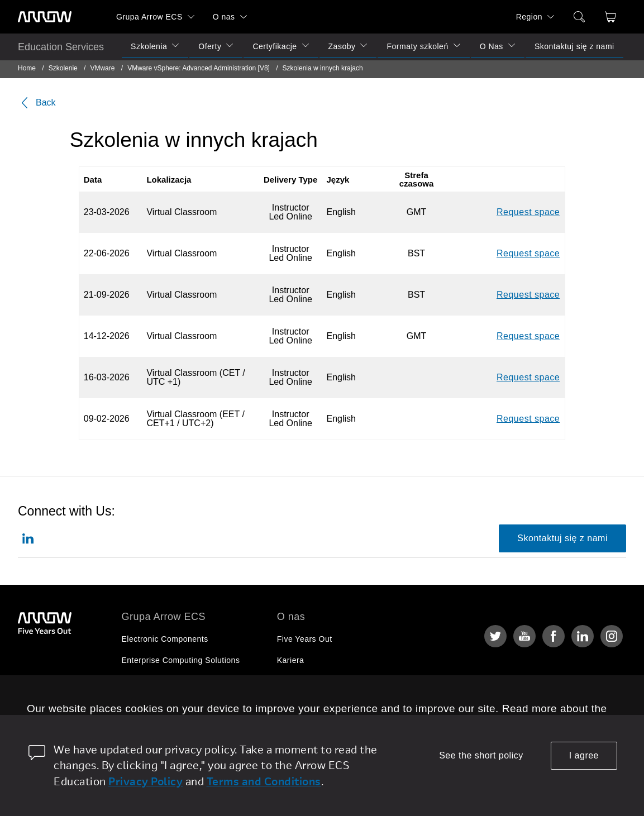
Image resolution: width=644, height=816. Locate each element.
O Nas (492, 46)
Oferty (210, 46)
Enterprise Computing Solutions (181, 660)
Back (37, 103)
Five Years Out (305, 639)
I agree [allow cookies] (584, 755)
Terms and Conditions (264, 781)
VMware (102, 68)
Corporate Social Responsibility (336, 681)
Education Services (61, 47)
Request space (528, 212)
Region (529, 17)
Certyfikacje (275, 46)
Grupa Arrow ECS (149, 17)
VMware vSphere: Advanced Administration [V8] (199, 68)
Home (27, 68)
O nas (224, 17)
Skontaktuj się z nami (574, 46)
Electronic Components (165, 639)
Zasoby (342, 46)
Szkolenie (63, 68)
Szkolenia (149, 46)
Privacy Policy (146, 781)
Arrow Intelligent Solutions (171, 681)
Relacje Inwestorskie (316, 703)
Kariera (291, 660)
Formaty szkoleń (417, 46)
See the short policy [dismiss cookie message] (481, 755)
